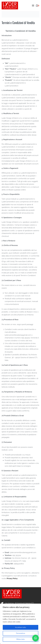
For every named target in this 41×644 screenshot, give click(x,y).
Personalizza (21, 633)
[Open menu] (33, 6)
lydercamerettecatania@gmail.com (18, 335)
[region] (20, 624)
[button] (36, 638)
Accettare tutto (20, 627)
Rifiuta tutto (20, 639)
